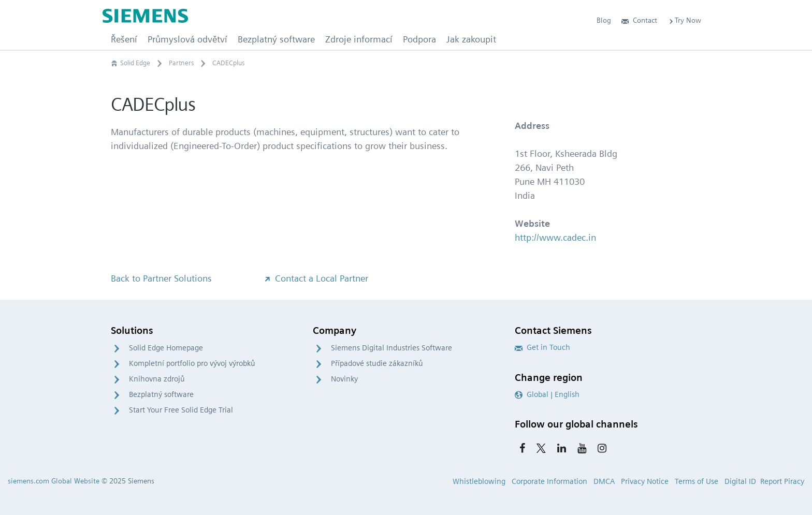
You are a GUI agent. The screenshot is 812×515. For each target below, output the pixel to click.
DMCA (604, 481)
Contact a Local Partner (315, 278)
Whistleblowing (479, 481)
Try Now (684, 20)
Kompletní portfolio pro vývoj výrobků (192, 363)
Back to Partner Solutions (161, 278)
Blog (604, 20)
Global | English (547, 394)
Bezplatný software (161, 394)
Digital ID (740, 481)
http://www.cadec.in (555, 237)
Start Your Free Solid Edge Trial (181, 410)
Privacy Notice (645, 481)
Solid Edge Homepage (166, 348)
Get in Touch (542, 347)
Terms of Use (697, 481)
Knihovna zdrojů (157, 379)
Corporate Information (549, 481)
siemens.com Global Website (54, 481)
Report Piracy (782, 481)
